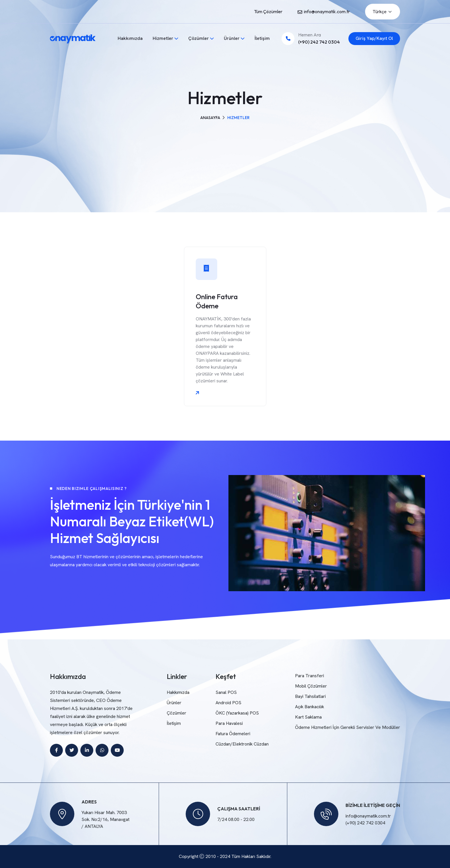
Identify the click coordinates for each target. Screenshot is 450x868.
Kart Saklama (308, 717)
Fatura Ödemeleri (233, 734)
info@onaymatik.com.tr (327, 11)
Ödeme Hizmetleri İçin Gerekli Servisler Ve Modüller (348, 727)
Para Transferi (310, 676)
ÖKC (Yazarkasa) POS (237, 713)
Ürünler (232, 38)
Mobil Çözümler (311, 686)
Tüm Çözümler (268, 11)
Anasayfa (210, 118)
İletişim (262, 38)
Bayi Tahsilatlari (310, 696)
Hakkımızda (130, 38)
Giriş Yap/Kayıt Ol (374, 38)
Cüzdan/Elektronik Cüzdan (242, 744)
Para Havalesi (229, 723)
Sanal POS (226, 692)
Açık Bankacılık (310, 707)
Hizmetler (163, 38)
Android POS (228, 703)
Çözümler (199, 38)
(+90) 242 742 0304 (319, 42)
